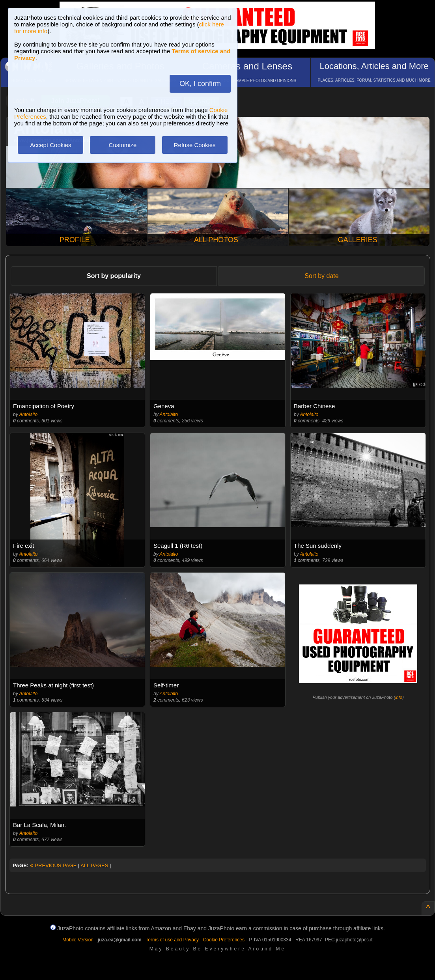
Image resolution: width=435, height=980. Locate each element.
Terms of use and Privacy (172, 940)
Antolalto (29, 414)
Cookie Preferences (224, 940)
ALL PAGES (94, 865)
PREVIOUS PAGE (53, 865)
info (399, 697)
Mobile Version (78, 940)
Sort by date (321, 276)
